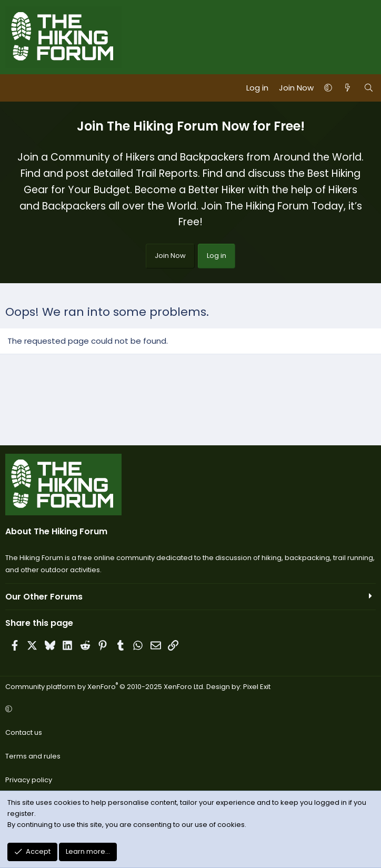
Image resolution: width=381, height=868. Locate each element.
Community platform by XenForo (105, 687)
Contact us (24, 732)
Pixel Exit (257, 687)
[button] (328, 88)
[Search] (369, 88)
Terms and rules (33, 756)
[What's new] (348, 88)
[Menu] (14, 88)
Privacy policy (29, 780)
